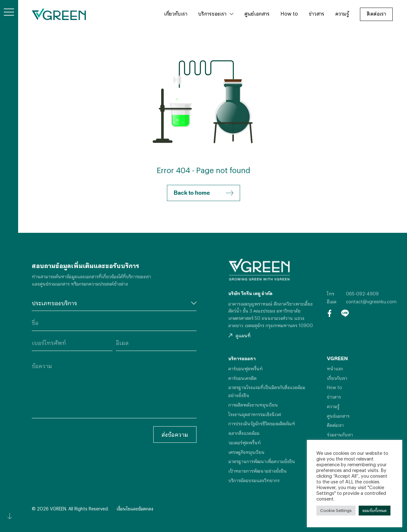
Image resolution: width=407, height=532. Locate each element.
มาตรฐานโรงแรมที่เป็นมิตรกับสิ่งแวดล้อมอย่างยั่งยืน (267, 391)
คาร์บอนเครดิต (242, 378)
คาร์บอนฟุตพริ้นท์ (245, 369)
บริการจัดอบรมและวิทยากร (254, 480)
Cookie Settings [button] (336, 510)
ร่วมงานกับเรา (340, 435)
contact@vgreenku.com (371, 302)
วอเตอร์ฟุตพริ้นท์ (245, 443)
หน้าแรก (335, 369)
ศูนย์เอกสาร (257, 13)
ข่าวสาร (317, 13)
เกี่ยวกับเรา (176, 13)
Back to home (203, 193)
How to (289, 13)
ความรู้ (342, 13)
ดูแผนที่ (239, 336)
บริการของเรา (212, 13)
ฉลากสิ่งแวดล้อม (244, 433)
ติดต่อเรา (376, 13)
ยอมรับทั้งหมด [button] (375, 510)
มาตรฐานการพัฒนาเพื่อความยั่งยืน (262, 461)
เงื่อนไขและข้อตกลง (135, 509)
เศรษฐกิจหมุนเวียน (246, 452)
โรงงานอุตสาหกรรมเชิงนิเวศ (255, 414)
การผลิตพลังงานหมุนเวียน (253, 405)
